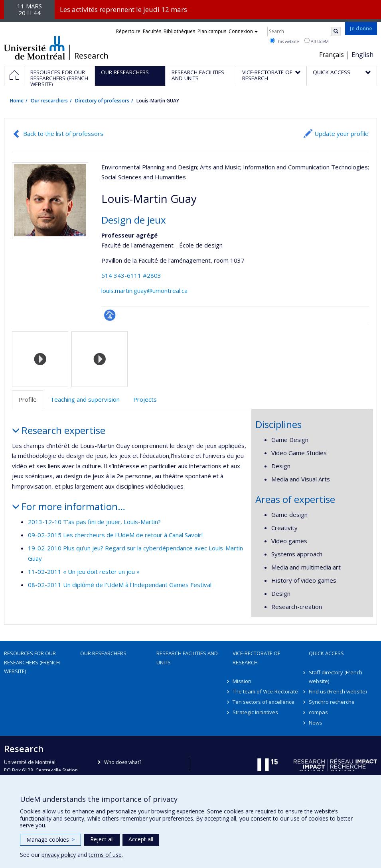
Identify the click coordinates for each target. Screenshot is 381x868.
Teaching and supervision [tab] (85, 399)
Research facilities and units (187, 658)
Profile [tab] (28, 399)
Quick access (326, 653)
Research (91, 56)
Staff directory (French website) (336, 677)
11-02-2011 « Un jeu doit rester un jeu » (84, 571)
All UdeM (317, 41)
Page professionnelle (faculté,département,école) (110, 315)
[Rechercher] (336, 31)
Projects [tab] (145, 399)
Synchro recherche (332, 702)
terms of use (105, 855)
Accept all (141, 839)
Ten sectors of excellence (264, 702)
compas (318, 712)
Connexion (243, 31)
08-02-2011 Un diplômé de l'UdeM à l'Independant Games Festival (120, 585)
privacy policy (59, 855)
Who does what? (123, 762)
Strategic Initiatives (255, 712)
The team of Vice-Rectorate (265, 691)
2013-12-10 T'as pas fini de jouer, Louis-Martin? (94, 522)
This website (284, 41)
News (316, 723)
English (362, 55)
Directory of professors (102, 101)
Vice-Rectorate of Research (256, 658)
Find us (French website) (338, 691)
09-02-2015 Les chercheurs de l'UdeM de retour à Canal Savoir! (115, 535)
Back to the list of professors (63, 134)
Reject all (102, 839)
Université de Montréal (35, 48)
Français (332, 55)
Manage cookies (50, 840)
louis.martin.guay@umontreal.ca (144, 291)
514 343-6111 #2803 (131, 275)
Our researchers (49, 101)
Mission (242, 681)
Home (17, 101)
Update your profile (342, 134)
